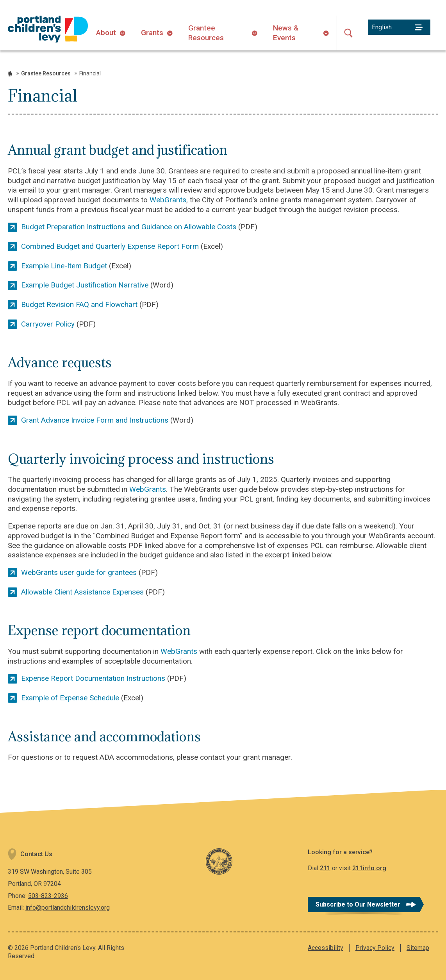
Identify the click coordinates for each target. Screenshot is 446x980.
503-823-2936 (48, 896)
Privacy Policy (375, 948)
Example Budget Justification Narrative (85, 285)
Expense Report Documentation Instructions (93, 678)
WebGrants (168, 200)
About (106, 33)
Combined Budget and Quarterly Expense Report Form (110, 246)
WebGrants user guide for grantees (79, 572)
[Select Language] (399, 27)
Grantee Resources (206, 33)
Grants (152, 33)
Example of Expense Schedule (70, 698)
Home (10, 74)
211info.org (369, 868)
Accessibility (326, 948)
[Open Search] (348, 33)
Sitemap (418, 948)
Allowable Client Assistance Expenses (82, 592)
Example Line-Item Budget (64, 266)
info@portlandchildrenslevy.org (68, 908)
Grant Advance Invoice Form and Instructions (95, 420)
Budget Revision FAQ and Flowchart (79, 304)
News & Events (286, 33)
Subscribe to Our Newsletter (358, 904)
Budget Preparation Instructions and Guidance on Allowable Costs (129, 227)
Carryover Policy (48, 324)
